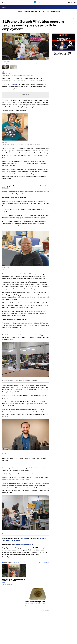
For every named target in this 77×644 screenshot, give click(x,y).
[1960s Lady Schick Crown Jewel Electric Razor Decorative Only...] (37, 598)
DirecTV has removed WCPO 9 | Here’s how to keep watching (41, 12)
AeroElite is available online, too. (24, 544)
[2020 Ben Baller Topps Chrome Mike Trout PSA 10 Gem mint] (14, 575)
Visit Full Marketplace (44, 563)
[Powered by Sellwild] (47, 610)
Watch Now (72, 3)
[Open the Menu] (2, 3)
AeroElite (5, 169)
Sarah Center (13, 84)
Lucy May (10, 73)
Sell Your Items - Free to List (21, 563)
